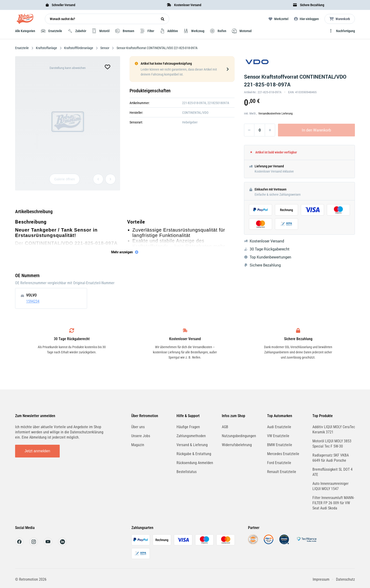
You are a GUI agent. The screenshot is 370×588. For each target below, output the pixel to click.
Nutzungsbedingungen (239, 436)
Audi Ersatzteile (279, 427)
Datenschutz (345, 579)
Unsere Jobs (141, 436)
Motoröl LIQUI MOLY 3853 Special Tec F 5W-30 (332, 444)
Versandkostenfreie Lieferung (275, 114)
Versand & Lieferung (192, 445)
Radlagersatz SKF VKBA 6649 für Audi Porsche (331, 458)
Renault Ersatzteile (282, 472)
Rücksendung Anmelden (195, 463)
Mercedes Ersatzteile (283, 454)
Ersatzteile (22, 48)
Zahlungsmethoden (191, 436)
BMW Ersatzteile (280, 445)
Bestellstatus (187, 472)
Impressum (321, 579)
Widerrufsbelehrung (237, 445)
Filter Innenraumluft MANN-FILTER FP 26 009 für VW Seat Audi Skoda (333, 503)
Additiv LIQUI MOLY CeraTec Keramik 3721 (334, 429)
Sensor (105, 48)
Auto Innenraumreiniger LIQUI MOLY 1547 (330, 486)
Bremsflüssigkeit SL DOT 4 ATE (332, 472)
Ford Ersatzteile (279, 463)
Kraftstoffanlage (46, 48)
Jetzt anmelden (37, 451)
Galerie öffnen (65, 179)
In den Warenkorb (316, 130)
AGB (225, 427)
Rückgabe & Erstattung (194, 454)
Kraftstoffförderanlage (79, 48)
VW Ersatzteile (278, 436)
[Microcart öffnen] (340, 19)
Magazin (138, 445)
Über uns (138, 427)
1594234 (33, 301)
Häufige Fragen (188, 427)
